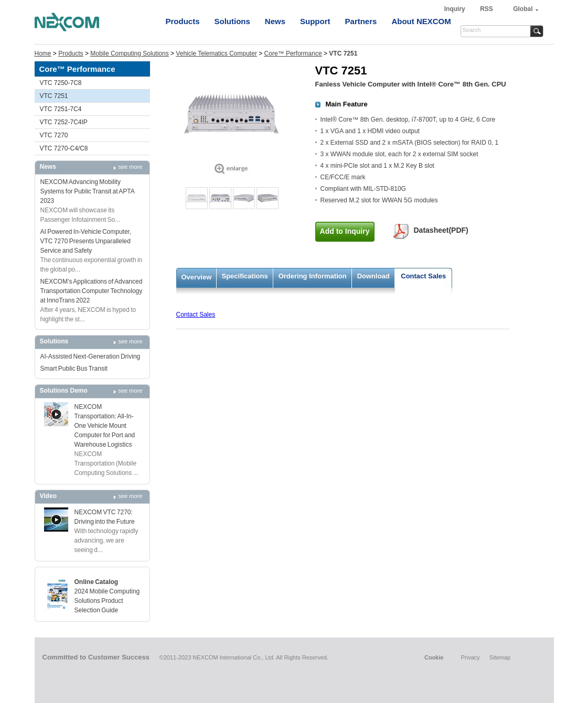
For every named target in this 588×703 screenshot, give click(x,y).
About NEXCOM (421, 21)
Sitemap (500, 657)
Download (373, 276)
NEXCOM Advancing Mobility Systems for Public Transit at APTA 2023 (88, 191)
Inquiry (456, 9)
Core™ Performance (293, 53)
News (275, 21)
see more (131, 167)
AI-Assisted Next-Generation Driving (90, 356)
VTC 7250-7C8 (61, 83)
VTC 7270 (54, 135)
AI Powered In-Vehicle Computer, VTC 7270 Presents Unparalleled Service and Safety (86, 241)
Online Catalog (97, 582)
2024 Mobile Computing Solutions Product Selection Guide (107, 601)
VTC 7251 (54, 96)
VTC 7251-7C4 (61, 109)
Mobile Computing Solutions (129, 53)
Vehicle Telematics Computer (216, 53)
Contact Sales (423, 276)
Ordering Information (313, 276)
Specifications (245, 276)
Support (315, 21)
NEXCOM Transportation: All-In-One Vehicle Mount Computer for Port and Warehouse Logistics (105, 426)
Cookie (434, 657)
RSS (487, 9)
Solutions (232, 21)
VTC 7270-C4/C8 (64, 148)
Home (43, 53)
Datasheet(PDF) (441, 230)
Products (183, 21)
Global (523, 9)
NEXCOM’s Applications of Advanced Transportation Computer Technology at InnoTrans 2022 (92, 291)
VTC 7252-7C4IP (64, 122)
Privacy (471, 657)
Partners (361, 21)
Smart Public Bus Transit (74, 369)
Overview (197, 277)
